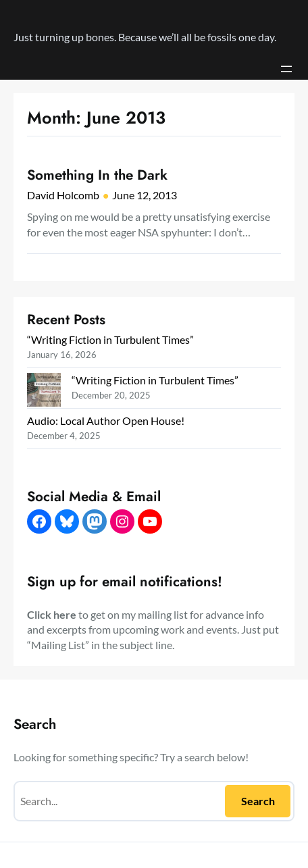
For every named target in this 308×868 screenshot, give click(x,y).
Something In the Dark (97, 175)
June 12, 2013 (145, 195)
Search (258, 801)
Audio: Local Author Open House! (106, 420)
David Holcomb (63, 195)
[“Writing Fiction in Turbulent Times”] (44, 391)
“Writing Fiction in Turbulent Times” (110, 339)
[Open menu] (286, 69)
